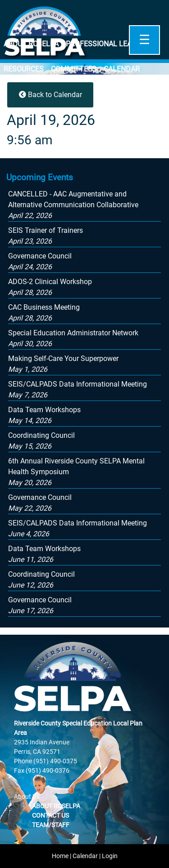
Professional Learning (109, 44)
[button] (73, 205)
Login (110, 856)
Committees (74, 69)
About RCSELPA (31, 44)
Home (60, 856)
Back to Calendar (50, 95)
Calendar (122, 69)
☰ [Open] (144, 40)
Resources (24, 69)
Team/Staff (51, 825)
